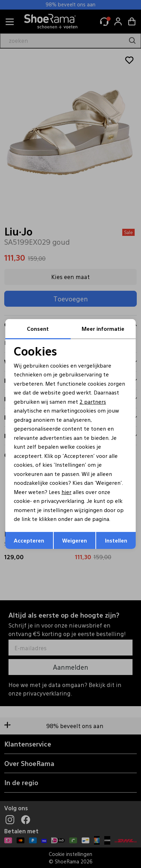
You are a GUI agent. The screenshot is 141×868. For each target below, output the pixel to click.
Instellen (116, 540)
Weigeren (75, 540)
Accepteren (29, 540)
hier (66, 492)
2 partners (93, 401)
